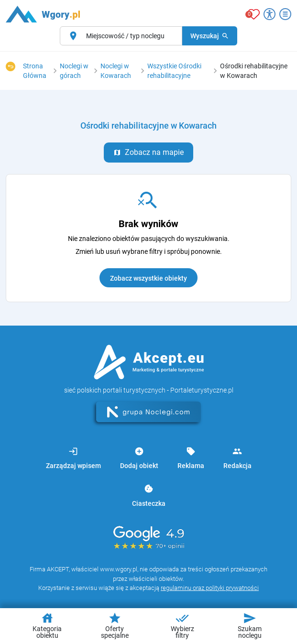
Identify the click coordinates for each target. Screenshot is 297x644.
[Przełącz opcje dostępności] (269, 14)
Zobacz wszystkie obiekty (148, 278)
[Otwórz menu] (285, 14)
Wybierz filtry (182, 625)
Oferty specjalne (115, 625)
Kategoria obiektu (47, 625)
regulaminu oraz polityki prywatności (210, 588)
